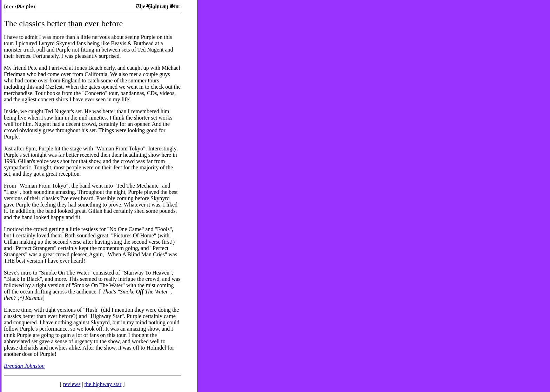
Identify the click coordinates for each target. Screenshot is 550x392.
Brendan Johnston (24, 366)
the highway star (103, 384)
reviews (72, 384)
